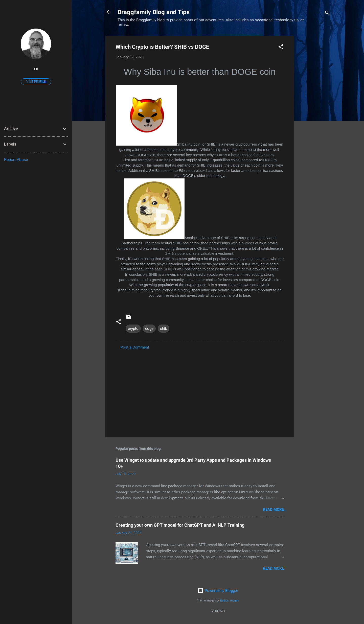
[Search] (327, 14)
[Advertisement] (314, 112)
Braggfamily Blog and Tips (154, 12)
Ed (36, 69)
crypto (133, 329)
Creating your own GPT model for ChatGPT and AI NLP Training (180, 525)
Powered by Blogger (218, 591)
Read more (273, 510)
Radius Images (230, 601)
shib (164, 329)
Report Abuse (16, 160)
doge (149, 329)
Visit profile (36, 82)
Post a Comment (135, 347)
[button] (281, 48)
